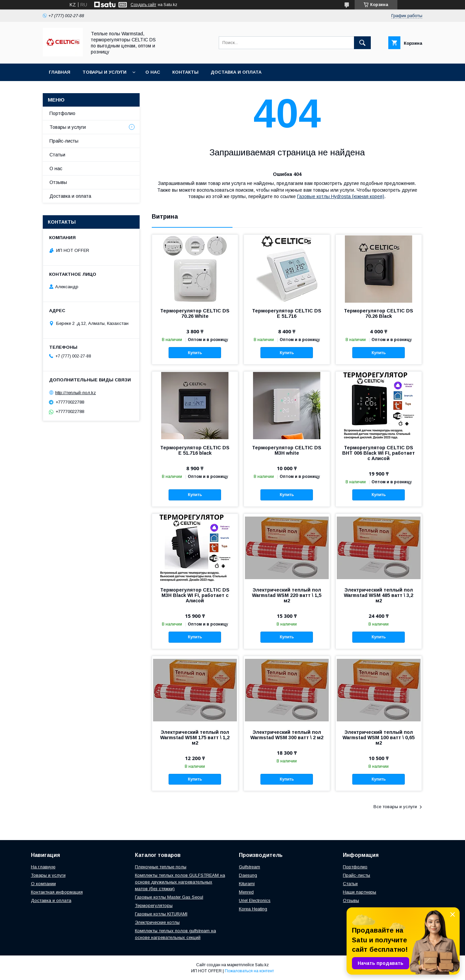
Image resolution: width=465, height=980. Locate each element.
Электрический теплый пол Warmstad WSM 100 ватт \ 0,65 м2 (379, 738)
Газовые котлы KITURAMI (161, 914)
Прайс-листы (64, 141)
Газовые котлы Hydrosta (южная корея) (341, 196)
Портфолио (62, 113)
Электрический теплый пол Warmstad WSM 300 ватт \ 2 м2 (287, 735)
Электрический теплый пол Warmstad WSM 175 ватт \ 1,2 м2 (195, 738)
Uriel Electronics (255, 900)
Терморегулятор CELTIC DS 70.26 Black (379, 313)
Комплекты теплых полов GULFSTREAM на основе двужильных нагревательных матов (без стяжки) (180, 882)
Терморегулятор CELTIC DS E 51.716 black (195, 450)
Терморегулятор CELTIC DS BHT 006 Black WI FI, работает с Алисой (379, 453)
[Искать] (362, 43)
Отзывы (58, 182)
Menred (246, 892)
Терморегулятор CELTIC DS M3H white (287, 450)
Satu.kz (262, 965)
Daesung (248, 875)
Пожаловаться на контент (249, 971)
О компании (43, 884)
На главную (43, 867)
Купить (195, 353)
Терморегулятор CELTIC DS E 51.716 (287, 313)
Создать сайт (143, 5)
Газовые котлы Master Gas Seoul (169, 897)
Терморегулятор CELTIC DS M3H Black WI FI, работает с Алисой (195, 595)
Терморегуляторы (154, 906)
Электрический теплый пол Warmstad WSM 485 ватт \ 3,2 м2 (379, 595)
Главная (60, 72)
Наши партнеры (360, 892)
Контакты (185, 72)
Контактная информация (57, 892)
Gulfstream (249, 867)
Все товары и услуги (395, 807)
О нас (153, 72)
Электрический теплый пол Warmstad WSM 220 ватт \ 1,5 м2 (287, 595)
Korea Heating (253, 909)
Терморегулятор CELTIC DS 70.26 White (195, 313)
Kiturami (247, 884)
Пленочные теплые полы (161, 867)
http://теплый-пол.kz (76, 393)
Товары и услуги (104, 72)
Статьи (57, 155)
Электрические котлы (157, 922)
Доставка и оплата (236, 72)
